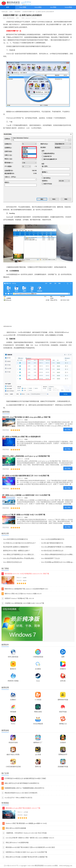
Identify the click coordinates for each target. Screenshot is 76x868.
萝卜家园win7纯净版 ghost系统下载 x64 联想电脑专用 (21, 437)
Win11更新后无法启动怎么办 (12, 562)
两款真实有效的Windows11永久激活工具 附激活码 (19, 793)
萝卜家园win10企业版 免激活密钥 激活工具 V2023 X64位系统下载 (26, 476)
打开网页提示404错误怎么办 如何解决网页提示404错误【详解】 (24, 779)
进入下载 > (68, 429)
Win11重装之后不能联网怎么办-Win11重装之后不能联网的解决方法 (25, 555)
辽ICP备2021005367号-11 (12, 866)
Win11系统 (23, 7)
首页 (8, 7)
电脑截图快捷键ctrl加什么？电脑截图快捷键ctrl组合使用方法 (23, 788)
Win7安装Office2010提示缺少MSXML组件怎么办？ (20, 543)
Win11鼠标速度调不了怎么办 (50, 558)
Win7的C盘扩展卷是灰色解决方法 (52, 543)
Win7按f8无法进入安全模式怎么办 (52, 551)
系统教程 (17, 12)
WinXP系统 (68, 7)
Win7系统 (53, 7)
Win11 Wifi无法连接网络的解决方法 (53, 539)
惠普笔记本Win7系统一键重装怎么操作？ (17, 551)
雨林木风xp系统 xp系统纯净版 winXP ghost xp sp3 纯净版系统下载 (26, 456)
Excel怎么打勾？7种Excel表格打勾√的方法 (17, 798)
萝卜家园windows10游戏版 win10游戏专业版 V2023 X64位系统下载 (26, 495)
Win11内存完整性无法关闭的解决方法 (15, 539)
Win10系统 (38, 7)
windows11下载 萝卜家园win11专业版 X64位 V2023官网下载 (24, 515)
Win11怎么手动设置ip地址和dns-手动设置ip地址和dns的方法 (23, 558)
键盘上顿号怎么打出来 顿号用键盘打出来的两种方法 (20, 783)
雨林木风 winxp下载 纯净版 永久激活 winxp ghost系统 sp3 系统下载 (26, 417)
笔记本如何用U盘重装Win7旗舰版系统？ (16, 547)
